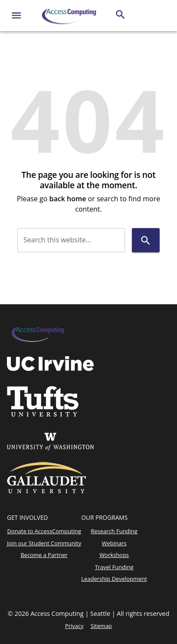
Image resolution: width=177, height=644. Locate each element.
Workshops (114, 555)
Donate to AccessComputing (44, 531)
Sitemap (101, 626)
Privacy (74, 626)
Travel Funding (114, 567)
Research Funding (114, 531)
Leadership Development (114, 579)
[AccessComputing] (70, 16)
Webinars (114, 543)
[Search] (120, 14)
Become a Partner (44, 555)
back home (68, 199)
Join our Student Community (44, 543)
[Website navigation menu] (16, 15)
